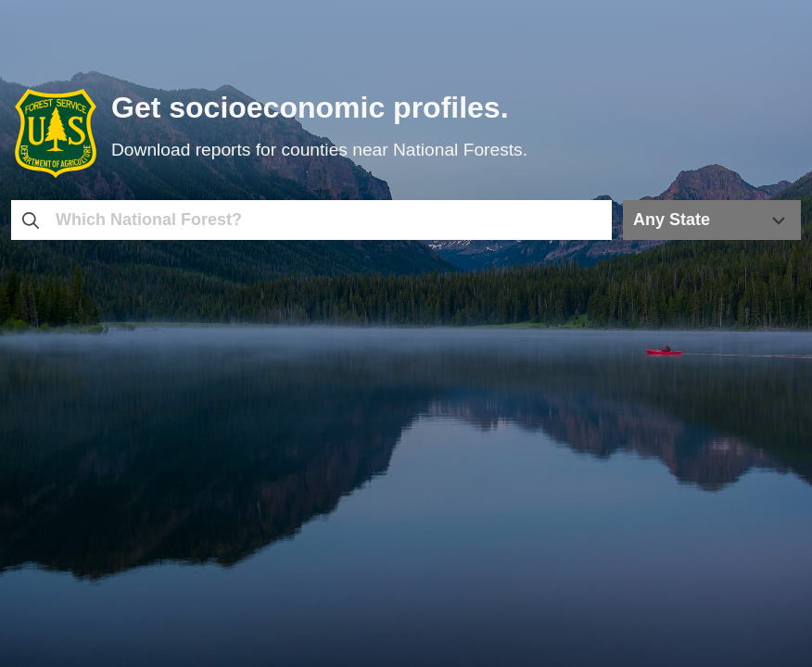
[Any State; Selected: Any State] (712, 220)
